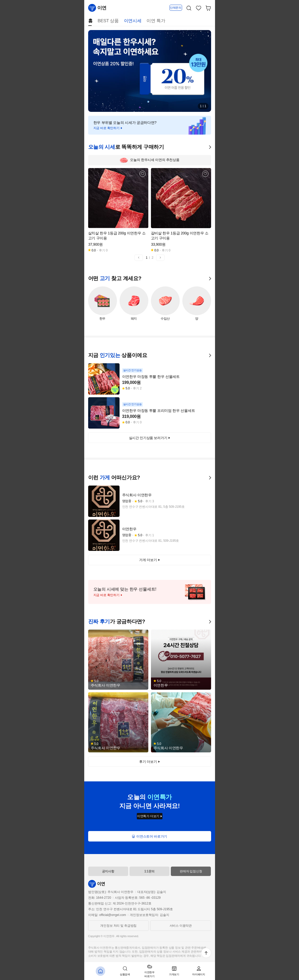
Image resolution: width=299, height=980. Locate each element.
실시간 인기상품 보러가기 (150, 438)
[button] (139, 258)
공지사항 (108, 871)
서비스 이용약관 (181, 926)
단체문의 (176, 8)
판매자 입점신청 (191, 871)
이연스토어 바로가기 (149, 836)
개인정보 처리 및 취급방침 (118, 926)
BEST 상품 (108, 21)
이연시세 (133, 21)
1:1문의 (149, 871)
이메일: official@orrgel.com (107, 915)
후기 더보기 (149, 762)
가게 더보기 (149, 560)
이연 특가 (156, 21)
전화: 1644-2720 (100, 898)
